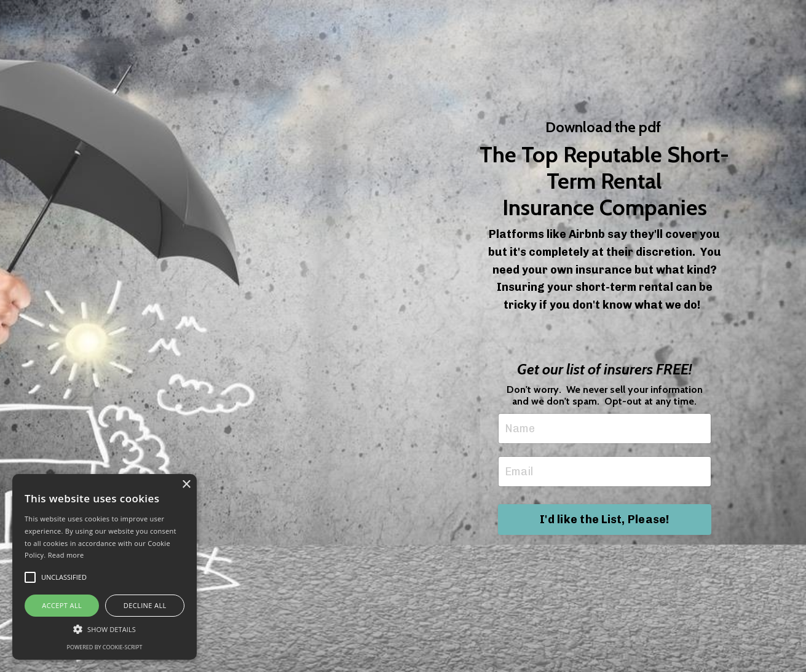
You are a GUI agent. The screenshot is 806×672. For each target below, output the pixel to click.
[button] (105, 629)
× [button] (186, 485)
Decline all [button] (145, 605)
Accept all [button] (62, 605)
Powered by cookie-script (105, 647)
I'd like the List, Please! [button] (605, 520)
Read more (66, 555)
